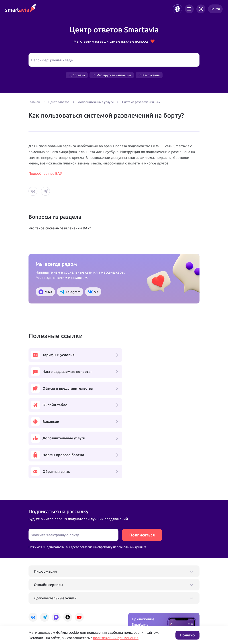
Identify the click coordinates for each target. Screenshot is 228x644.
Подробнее (37, 611)
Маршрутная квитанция (112, 75)
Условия (89, 611)
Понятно (187, 635)
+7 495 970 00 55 (42, 597)
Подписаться (142, 469)
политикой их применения (116, 638)
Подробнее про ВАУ (45, 173)
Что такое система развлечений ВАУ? (60, 228)
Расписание (149, 75)
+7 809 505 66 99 (97, 597)
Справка (77, 75)
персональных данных (129, 482)
